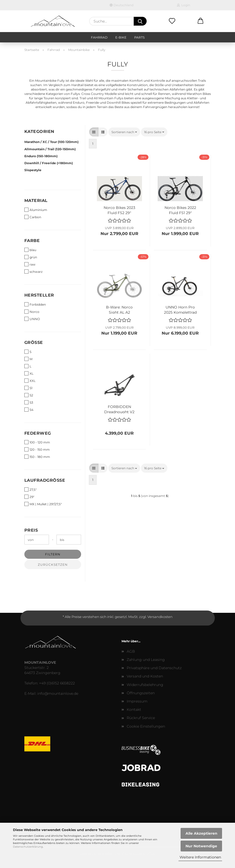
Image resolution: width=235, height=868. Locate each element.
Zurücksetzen (53, 565)
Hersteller (39, 295)
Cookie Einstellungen (146, 726)
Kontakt (134, 710)
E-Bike (121, 37)
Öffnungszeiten (141, 693)
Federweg (38, 433)
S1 (28, 388)
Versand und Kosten (145, 676)
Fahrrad (99, 37)
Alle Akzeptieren (201, 833)
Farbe (32, 241)
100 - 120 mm (37, 442)
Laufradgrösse (45, 480)
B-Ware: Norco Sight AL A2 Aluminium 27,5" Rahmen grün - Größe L (119, 309)
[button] (201, 21)
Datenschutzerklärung (28, 847)
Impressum (137, 701)
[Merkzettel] (172, 21)
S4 (29, 410)
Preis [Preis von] (31, 530)
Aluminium (36, 210)
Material (36, 201)
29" (29, 497)
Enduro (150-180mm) (41, 156)
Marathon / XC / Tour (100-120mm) (51, 142)
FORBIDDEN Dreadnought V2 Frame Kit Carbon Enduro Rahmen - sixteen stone (119, 409)
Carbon (33, 217)
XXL (30, 381)
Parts (139, 37)
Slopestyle (33, 170)
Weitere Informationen (200, 857)
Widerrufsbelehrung (145, 685)
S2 (29, 395)
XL (29, 373)
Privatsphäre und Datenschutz (154, 668)
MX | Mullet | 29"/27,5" (43, 504)
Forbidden (35, 304)
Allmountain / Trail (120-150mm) (50, 149)
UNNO (32, 319)
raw (30, 264)
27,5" (30, 489)
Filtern (53, 554)
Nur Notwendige (201, 846)
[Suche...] (140, 21)
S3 (29, 402)
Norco (32, 312)
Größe (34, 342)
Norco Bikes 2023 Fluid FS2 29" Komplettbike (119, 210)
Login (184, 5)
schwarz (33, 271)
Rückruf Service (141, 718)
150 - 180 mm (37, 457)
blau (30, 250)
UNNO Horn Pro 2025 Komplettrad (180, 309)
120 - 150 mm (37, 449)
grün (31, 257)
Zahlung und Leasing (146, 660)
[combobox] (124, 132)
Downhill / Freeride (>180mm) (49, 163)
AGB (131, 651)
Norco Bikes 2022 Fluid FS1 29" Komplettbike (180, 210)
